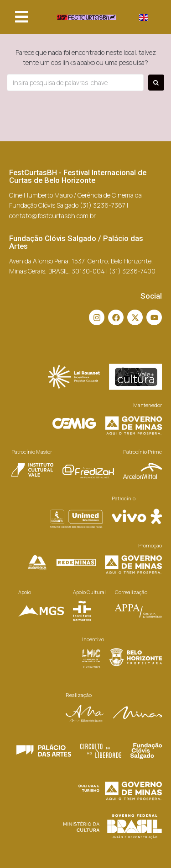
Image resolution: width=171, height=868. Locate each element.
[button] (22, 17)
